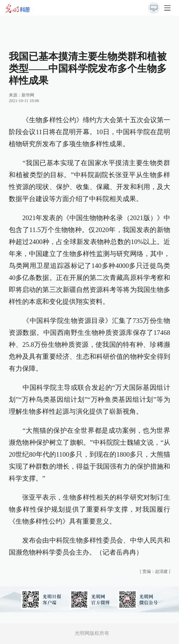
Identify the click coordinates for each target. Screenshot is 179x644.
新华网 (28, 95)
